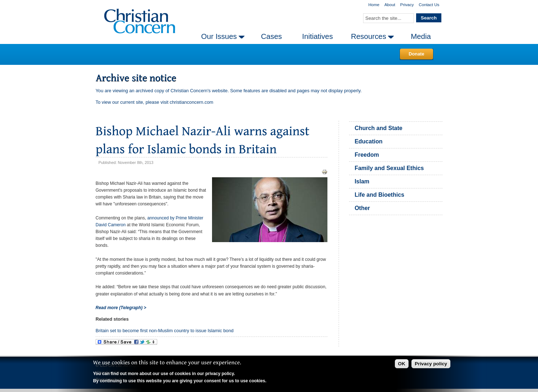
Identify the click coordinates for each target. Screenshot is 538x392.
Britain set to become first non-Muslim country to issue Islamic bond (165, 331)
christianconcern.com (192, 102)
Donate (416, 54)
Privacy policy (431, 364)
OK (402, 364)
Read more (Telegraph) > (121, 308)
